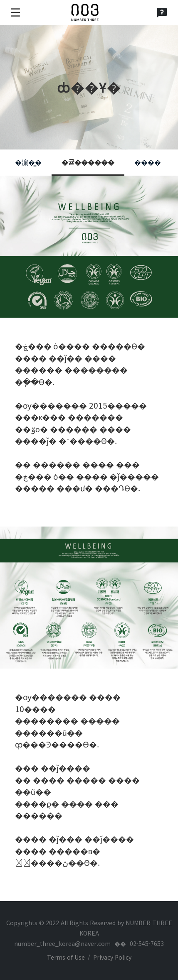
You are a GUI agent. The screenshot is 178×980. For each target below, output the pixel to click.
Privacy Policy (112, 957)
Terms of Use (66, 957)
